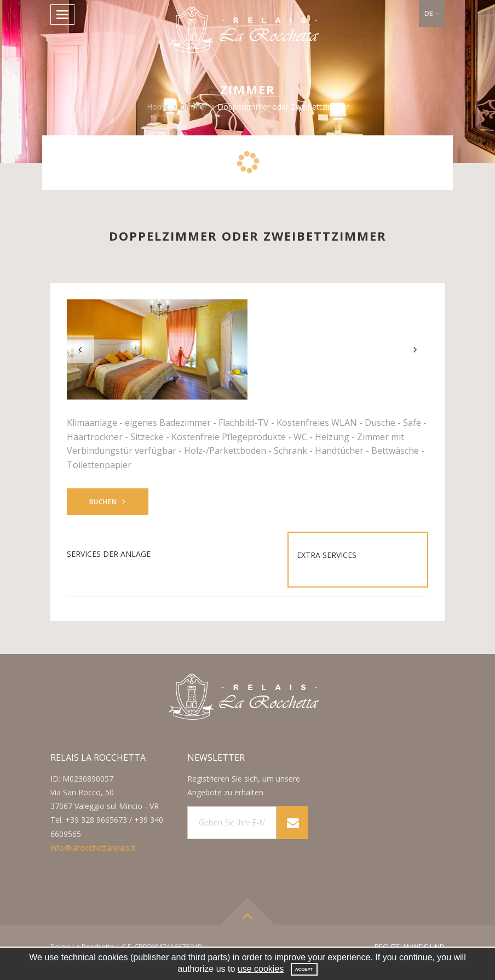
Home (158, 107)
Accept (304, 969)
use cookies (261, 969)
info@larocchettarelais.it (93, 848)
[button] (432, 13)
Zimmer (193, 107)
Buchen (108, 502)
